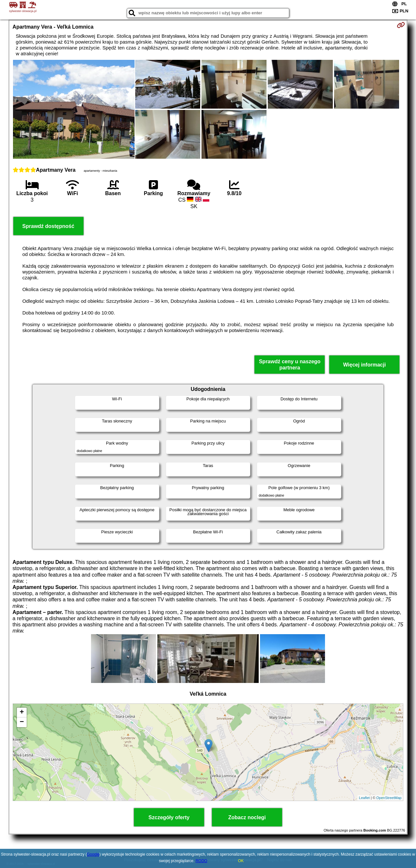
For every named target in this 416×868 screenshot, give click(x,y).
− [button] (22, 722)
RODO (201, 861)
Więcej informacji (364, 365)
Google (93, 854)
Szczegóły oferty (169, 817)
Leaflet (364, 798)
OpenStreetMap (389, 798)
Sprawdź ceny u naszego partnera (290, 365)
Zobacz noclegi (247, 817)
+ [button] (22, 713)
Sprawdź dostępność (48, 226)
